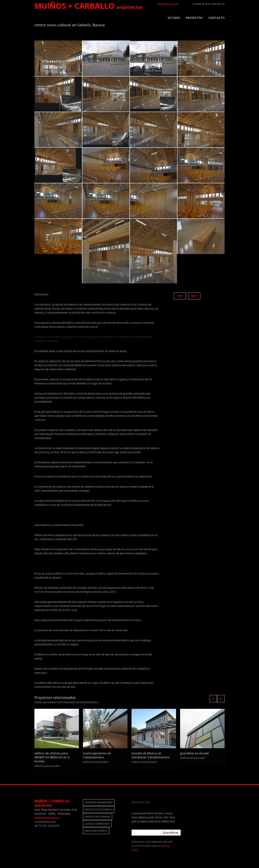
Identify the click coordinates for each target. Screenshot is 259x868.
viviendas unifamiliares (99, 802)
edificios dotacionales (99, 809)
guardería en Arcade (194, 753)
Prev (180, 296)
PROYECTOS (194, 18)
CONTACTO (216, 18)
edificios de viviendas (98, 817)
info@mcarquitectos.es (168, 4)
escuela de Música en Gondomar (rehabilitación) (150, 755)
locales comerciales (97, 824)
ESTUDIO (174, 18)
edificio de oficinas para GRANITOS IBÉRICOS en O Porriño (52, 757)
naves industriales (96, 831)
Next (194, 296)
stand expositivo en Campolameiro (97, 755)
